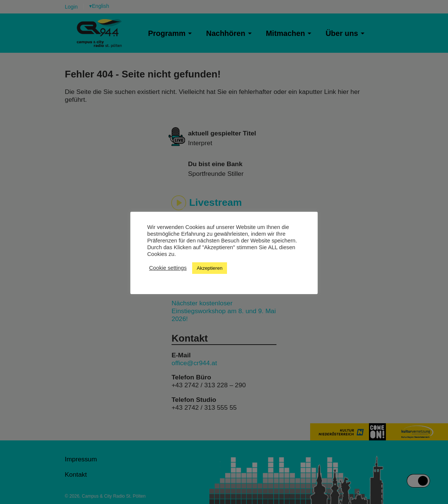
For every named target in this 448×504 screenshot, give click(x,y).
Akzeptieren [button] (210, 268)
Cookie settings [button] (168, 268)
